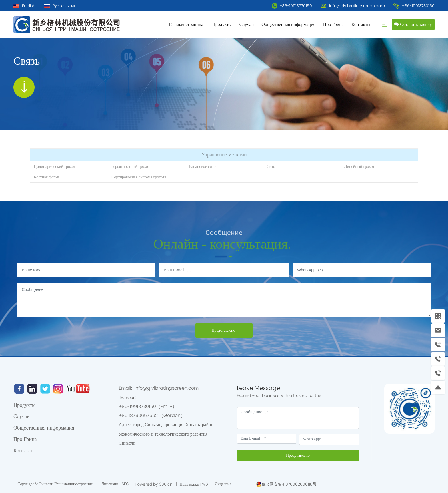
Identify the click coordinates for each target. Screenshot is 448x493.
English (29, 6)
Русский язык (64, 6)
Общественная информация (288, 24)
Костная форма (47, 177)
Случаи (247, 24)
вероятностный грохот (130, 166)
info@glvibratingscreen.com (357, 6)
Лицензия (110, 484)
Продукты (222, 24)
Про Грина (333, 24)
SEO (125, 484)
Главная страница (187, 24)
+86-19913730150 (292, 6)
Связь (27, 61)
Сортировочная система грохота (139, 177)
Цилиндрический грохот (55, 166)
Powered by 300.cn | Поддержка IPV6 (172, 484)
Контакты (361, 24)
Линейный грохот (359, 166)
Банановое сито (202, 166)
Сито (271, 166)
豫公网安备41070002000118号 (289, 484)
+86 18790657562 (139, 415)
